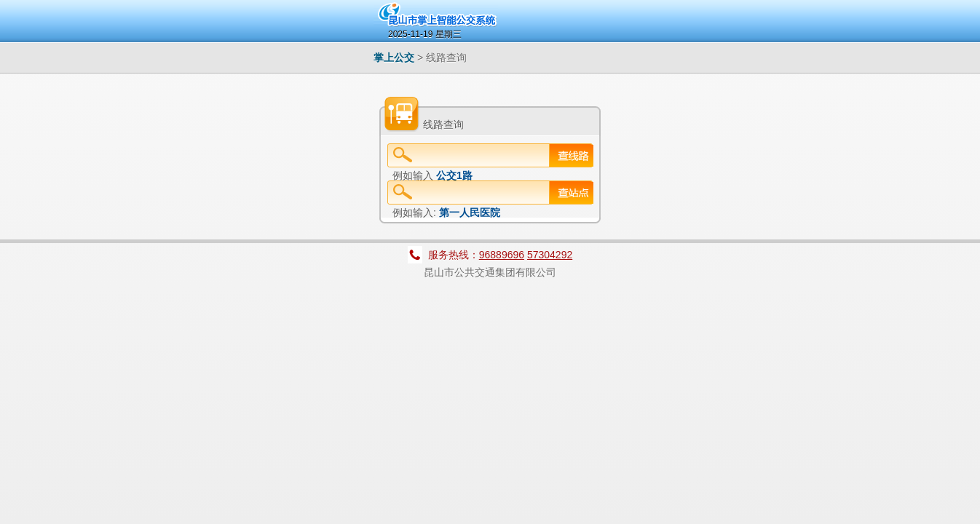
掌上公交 (394, 57)
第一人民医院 (470, 213)
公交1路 (454, 175)
